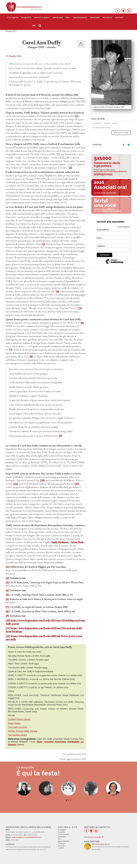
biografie (26, 17)
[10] (42, 480)
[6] (82, 323)
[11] (16, 484)
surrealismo (97, 123)
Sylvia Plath (77, 542)
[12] (77, 484)
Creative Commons (55, 742)
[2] (70, 168)
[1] (76, 116)
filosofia (107, 123)
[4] (58, 291)
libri (68, 17)
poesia (115, 123)
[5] (80, 308)
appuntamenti (80, 17)
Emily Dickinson (60, 542)
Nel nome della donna (101, 844)
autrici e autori (42, 17)
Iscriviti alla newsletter (94, 837)
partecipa (58, 17)
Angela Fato (15, 56)
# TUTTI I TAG (121, 133)
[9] (60, 436)
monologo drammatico (101, 127)
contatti (119, 17)
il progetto (13, 17)
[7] (11, 350)
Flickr (40, 742)
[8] (31, 356)
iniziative (107, 17)
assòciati (95, 17)
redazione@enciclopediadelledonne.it (26, 837)
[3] (43, 244)
